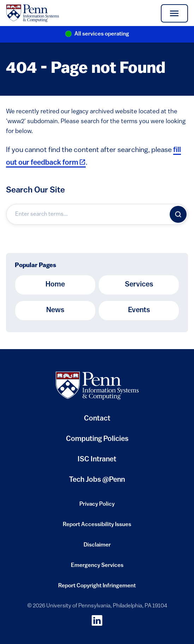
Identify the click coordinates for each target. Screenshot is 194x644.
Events (139, 310)
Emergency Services (97, 568)
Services (139, 285)
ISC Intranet (97, 462)
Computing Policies (97, 442)
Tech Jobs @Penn (97, 480)
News (55, 310)
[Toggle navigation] (174, 13)
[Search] (178, 214)
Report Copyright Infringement (97, 588)
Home (55, 285)
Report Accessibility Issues (97, 527)
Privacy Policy (97, 506)
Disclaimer (97, 547)
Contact (97, 419)
